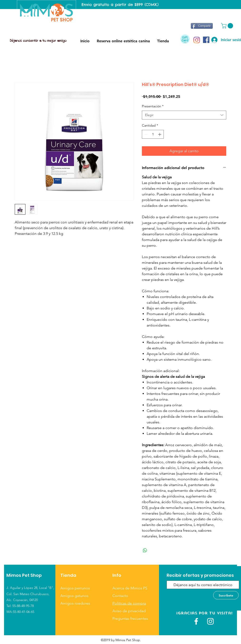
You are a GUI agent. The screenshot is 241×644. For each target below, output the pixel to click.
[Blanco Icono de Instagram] (210, 621)
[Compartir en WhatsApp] (145, 550)
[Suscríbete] (226, 595)
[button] (228, 26)
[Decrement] (146, 134)
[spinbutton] (153, 134)
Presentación (153, 106)
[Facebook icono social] (206, 40)
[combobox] (184, 115)
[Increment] (160, 134)
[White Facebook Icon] (196, 621)
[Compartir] (202, 26)
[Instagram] (197, 40)
